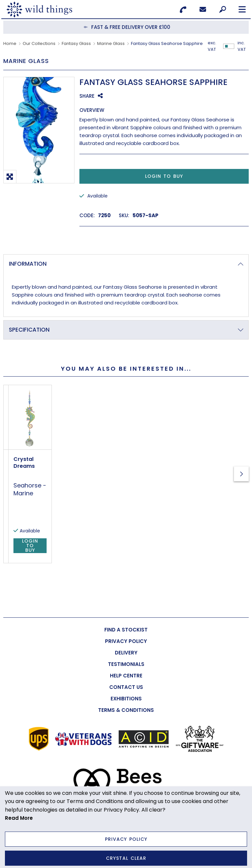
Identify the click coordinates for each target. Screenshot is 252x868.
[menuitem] (126, 630)
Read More (19, 818)
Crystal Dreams (114, 511)
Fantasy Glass (76, 43)
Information (28, 264)
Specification (29, 330)
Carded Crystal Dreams (41, 511)
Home (10, 43)
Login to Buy (164, 176)
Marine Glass (111, 43)
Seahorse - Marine (119, 524)
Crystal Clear (126, 858)
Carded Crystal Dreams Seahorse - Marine (37, 531)
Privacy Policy (126, 839)
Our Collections (39, 43)
